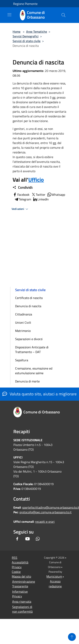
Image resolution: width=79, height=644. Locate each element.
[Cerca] (63, 15)
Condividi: (23, 187)
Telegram (23, 199)
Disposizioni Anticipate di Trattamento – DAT (32, 350)
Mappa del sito (21, 576)
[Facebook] (17, 539)
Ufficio (36, 180)
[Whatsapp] (38, 539)
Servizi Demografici (26, 36)
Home (17, 32)
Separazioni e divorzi (29, 339)
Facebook (21, 195)
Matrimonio (23, 331)
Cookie (16, 572)
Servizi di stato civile (27, 41)
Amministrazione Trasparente (24, 584)
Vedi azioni (20, 209)
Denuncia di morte (27, 381)
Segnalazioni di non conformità (22, 609)
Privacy (17, 567)
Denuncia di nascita (28, 306)
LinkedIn (41, 199)
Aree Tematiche (37, 32)
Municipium (54, 576)
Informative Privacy (20, 594)
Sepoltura (22, 360)
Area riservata (22, 601)
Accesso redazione (55, 584)
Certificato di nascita (29, 298)
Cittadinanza (24, 314)
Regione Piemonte (25, 4)
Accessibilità (20, 562)
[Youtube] (28, 539)
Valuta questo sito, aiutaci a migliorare (39, 394)
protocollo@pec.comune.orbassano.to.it (45, 512)
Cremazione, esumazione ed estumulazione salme (34, 371)
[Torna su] (72, 637)
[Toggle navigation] (9, 15)
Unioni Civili (23, 322)
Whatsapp (56, 195)
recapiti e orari (45, 522)
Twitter (38, 195)
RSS (15, 558)
